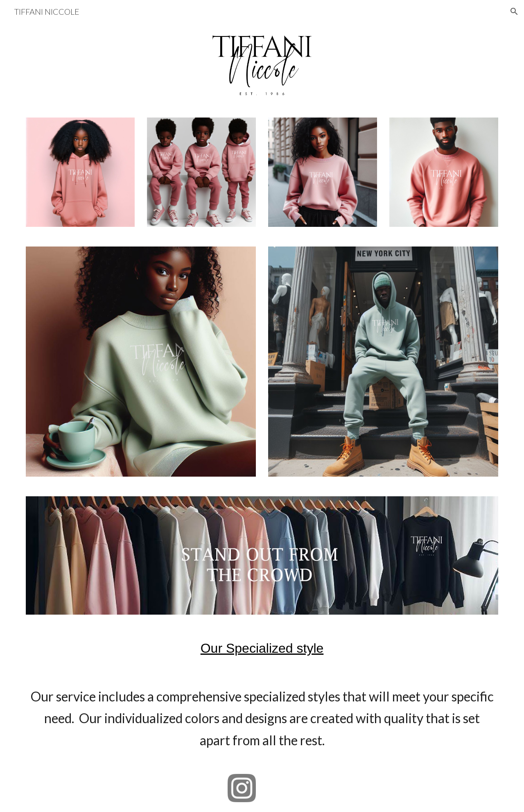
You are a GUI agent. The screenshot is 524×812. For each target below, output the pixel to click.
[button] (514, 11)
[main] (262, 648)
